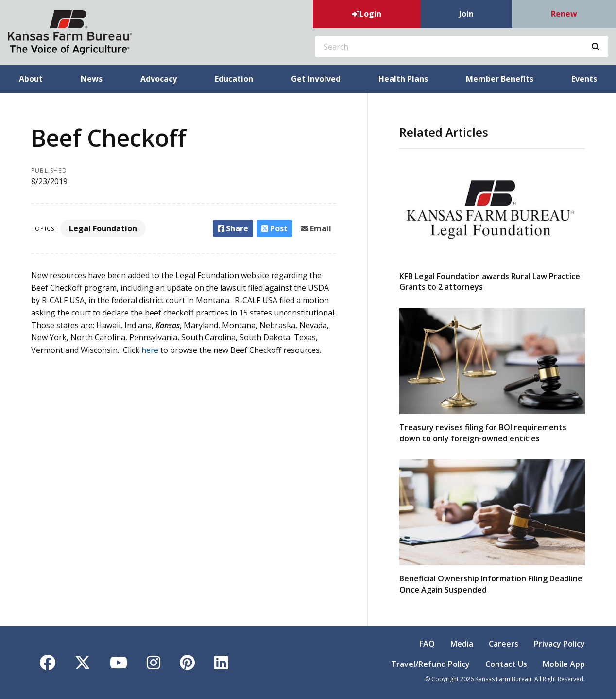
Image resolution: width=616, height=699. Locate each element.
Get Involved (316, 79)
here (151, 350)
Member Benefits (500, 79)
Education (234, 79)
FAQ (427, 644)
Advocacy (159, 79)
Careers (504, 644)
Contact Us (506, 664)
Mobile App (564, 664)
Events (584, 79)
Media (462, 644)
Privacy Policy (559, 644)
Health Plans (403, 79)
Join (466, 14)
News (92, 79)
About (31, 79)
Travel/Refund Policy (430, 664)
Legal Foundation (103, 228)
